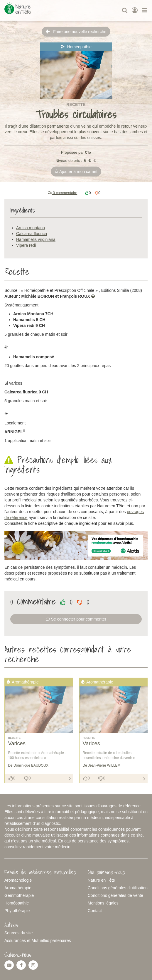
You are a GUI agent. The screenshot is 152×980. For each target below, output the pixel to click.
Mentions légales (103, 903)
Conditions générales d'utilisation (118, 888)
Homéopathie (17, 903)
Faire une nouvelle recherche (76, 31)
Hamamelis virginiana (36, 239)
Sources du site (19, 933)
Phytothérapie (17, 911)
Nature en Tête (101, 880)
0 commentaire (63, 193)
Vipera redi (26, 245)
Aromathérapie (18, 888)
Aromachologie (18, 880)
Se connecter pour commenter (76, 619)
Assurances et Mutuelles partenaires (38, 940)
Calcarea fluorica (32, 234)
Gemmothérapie (19, 895)
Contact (95, 911)
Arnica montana (31, 228)
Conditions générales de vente (115, 895)
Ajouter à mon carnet (76, 172)
